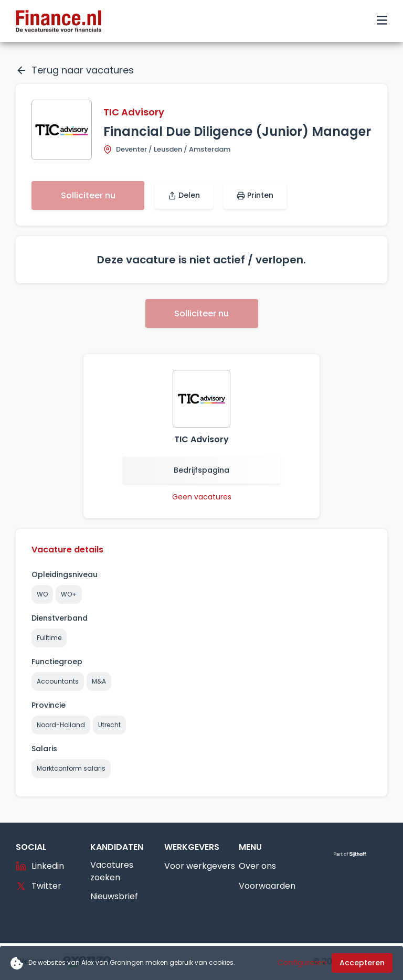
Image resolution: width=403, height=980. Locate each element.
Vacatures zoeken (112, 871)
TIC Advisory (134, 112)
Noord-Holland (61, 725)
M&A (99, 681)
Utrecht (109, 725)
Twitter (39, 886)
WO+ (69, 594)
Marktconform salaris (71, 768)
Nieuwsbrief (114, 896)
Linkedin (40, 866)
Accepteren (362, 963)
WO (42, 594)
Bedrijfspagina (201, 470)
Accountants (58, 681)
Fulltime (49, 638)
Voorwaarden (267, 886)
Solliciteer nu (88, 195)
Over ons (257, 866)
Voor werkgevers (200, 866)
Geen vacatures (202, 497)
